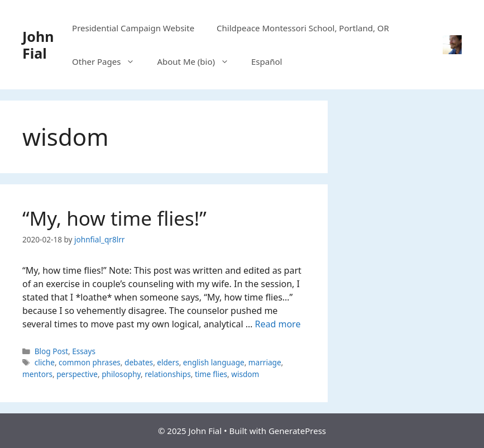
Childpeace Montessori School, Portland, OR (303, 28)
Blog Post (51, 351)
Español (267, 61)
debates (139, 362)
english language (214, 362)
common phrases (90, 362)
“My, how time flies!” (114, 218)
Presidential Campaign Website (133, 28)
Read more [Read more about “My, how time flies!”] (278, 324)
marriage (265, 362)
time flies (211, 374)
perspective (77, 374)
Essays (84, 351)
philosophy (121, 374)
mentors (37, 374)
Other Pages (109, 61)
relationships (167, 374)
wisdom (245, 374)
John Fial (38, 45)
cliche (45, 362)
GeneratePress (297, 431)
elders (168, 362)
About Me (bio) (198, 61)
